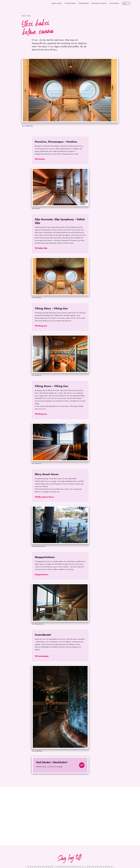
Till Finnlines (40, 159)
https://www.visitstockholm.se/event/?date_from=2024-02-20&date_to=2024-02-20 (59, 760)
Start (24, 16)
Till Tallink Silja (41, 248)
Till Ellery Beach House (44, 497)
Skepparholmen (42, 575)
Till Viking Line (41, 326)
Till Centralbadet (42, 656)
